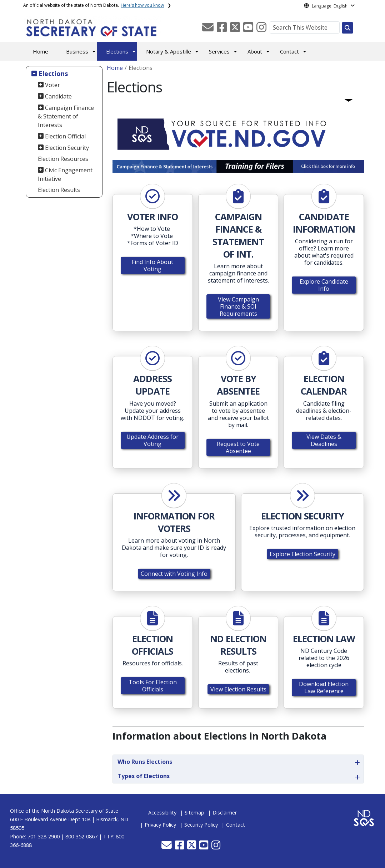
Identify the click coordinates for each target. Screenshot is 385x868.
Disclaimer (225, 813)
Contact (289, 51)
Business (77, 51)
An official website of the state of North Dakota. (94, 5)
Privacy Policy (160, 825)
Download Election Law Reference (324, 687)
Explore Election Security (302, 554)
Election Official (65, 136)
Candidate (58, 96)
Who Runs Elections (145, 762)
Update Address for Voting (152, 440)
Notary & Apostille (169, 51)
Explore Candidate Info (324, 285)
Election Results (59, 190)
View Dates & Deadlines (324, 440)
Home (41, 51)
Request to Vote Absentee (238, 447)
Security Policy (201, 825)
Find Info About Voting (152, 265)
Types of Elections (144, 776)
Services (219, 51)
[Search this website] (347, 28)
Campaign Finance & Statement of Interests (66, 116)
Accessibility (162, 813)
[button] (209, 29)
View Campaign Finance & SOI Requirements (238, 306)
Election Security (67, 148)
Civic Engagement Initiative (65, 174)
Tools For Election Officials (153, 686)
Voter (52, 85)
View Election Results (238, 689)
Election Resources (63, 159)
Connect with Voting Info (174, 574)
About (255, 51)
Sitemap (194, 813)
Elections (117, 51)
